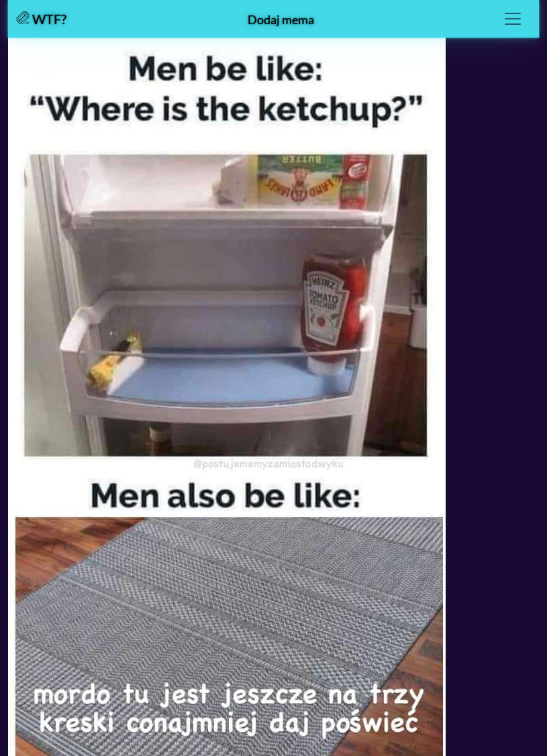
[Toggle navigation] (513, 19)
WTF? (41, 19)
